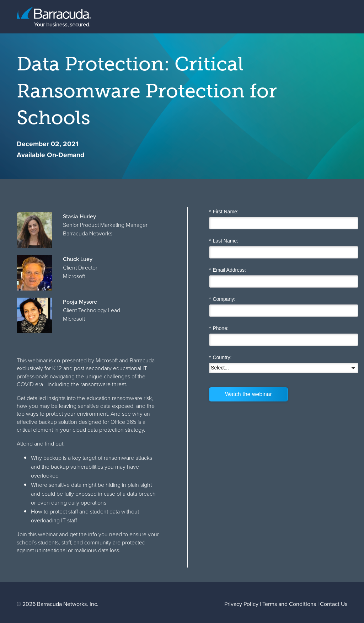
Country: (220, 358)
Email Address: (227, 270)
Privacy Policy (241, 604)
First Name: (224, 212)
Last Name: (224, 241)
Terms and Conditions (289, 604)
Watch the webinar (248, 394)
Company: (222, 299)
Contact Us (334, 604)
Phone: (219, 328)
